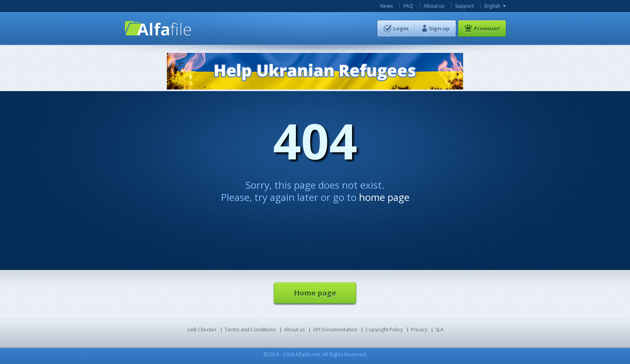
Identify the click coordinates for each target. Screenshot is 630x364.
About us (434, 6)
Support (464, 6)
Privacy (419, 330)
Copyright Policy (384, 330)
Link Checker (202, 330)
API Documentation (335, 330)
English (492, 6)
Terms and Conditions (250, 330)
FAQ (408, 6)
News (386, 6)
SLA (440, 330)
